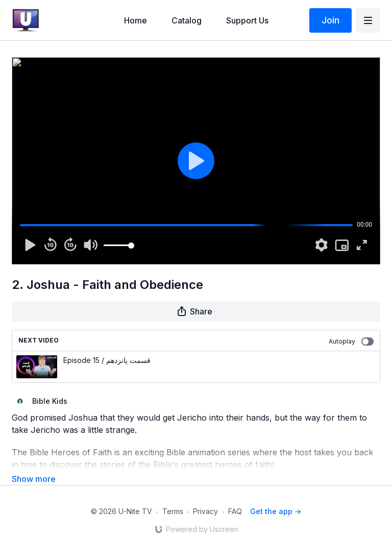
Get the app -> (276, 497)
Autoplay (351, 342)
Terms (173, 497)
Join (330, 20)
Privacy (205, 497)
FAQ (235, 497)
